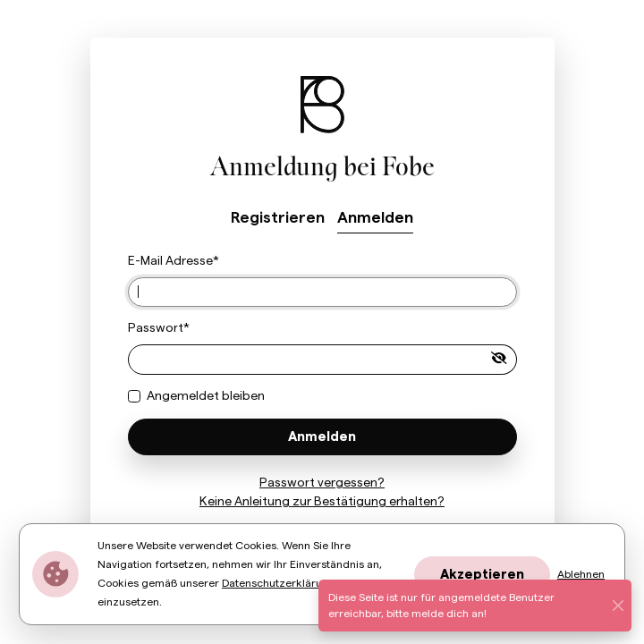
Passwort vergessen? (322, 483)
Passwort (156, 328)
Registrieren (278, 218)
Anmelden (375, 218)
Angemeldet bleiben (206, 396)
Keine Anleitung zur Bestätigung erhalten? (322, 502)
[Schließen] (619, 606)
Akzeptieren (482, 575)
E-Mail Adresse (170, 261)
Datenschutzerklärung (279, 583)
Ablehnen (581, 574)
